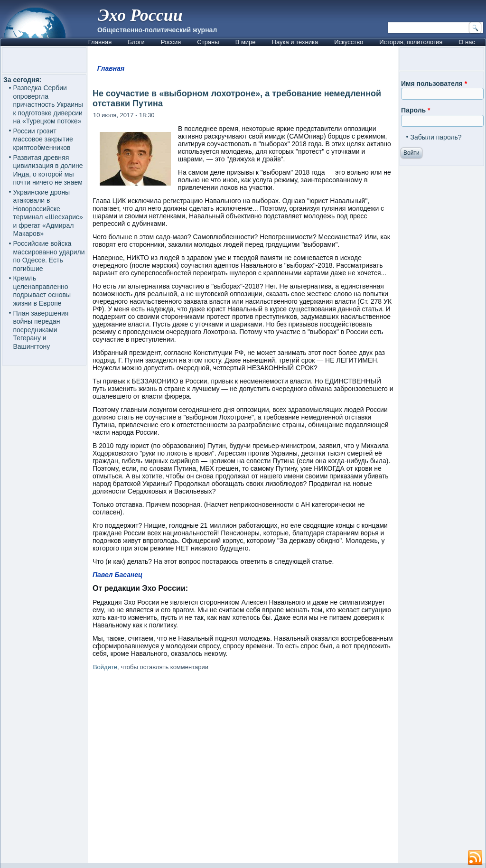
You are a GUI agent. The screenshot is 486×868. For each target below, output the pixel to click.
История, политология (411, 42)
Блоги (136, 42)
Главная (100, 42)
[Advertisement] (243, 769)
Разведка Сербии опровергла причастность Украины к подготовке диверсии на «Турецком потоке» (48, 104)
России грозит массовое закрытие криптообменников (43, 139)
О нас (467, 42)
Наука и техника (295, 42)
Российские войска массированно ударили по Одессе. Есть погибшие (49, 256)
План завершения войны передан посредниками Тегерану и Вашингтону (41, 330)
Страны (208, 42)
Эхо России (140, 15)
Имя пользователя (434, 84)
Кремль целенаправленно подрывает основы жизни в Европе (42, 291)
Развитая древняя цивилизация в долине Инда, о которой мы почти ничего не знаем (48, 170)
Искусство (349, 42)
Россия (171, 42)
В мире (246, 42)
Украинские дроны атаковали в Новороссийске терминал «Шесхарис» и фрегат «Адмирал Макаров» (48, 213)
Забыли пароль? (436, 137)
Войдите (105, 667)
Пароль (416, 110)
